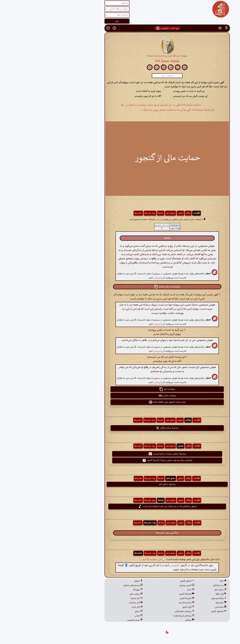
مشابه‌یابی (173, 607)
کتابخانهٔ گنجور (139, 594)
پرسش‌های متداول (86, 585)
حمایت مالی (89, 594)
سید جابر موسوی (115, 225)
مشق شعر (123, 213)
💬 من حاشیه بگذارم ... (106, 559)
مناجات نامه (108, 56)
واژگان (141, 213)
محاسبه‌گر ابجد (139, 603)
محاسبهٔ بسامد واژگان (120, 428)
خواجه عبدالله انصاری (129, 56)
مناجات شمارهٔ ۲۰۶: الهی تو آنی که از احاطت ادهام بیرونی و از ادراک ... (128, 110)
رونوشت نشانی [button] (120, 396)
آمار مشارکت (89, 603)
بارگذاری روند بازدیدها (120, 533)
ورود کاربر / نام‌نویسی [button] (120, 28)
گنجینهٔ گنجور (140, 598)
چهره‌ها (91, 590)
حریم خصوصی (88, 620)
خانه (176, 581)
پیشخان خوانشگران (137, 611)
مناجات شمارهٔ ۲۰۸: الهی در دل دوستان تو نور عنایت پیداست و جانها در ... (115, 105)
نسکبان (143, 620)
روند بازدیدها (103, 213)
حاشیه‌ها (91, 213)
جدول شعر (173, 590)
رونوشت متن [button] (120, 389)
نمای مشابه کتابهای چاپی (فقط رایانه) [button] (120, 402)
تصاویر (133, 213)
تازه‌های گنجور (172, 611)
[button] (179, 28)
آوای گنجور (141, 607)
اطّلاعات (149, 213)
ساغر (144, 590)
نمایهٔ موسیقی (172, 598)
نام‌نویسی (127, 565)
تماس (91, 616)
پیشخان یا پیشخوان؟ (137, 616)
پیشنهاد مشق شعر (120, 484)
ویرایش (109, 278)
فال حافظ (174, 594)
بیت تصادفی (173, 585)
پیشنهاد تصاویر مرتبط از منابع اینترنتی (120, 454)
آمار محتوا (90, 598)
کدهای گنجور (140, 581)
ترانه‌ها (113, 213)
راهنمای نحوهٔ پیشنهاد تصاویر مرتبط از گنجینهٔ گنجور (120, 460)
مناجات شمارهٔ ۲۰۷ (120, 61)
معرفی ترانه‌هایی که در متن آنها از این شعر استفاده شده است (120, 506)
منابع (92, 611)
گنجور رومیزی (140, 585)
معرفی (91, 581)
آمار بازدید (90, 607)
